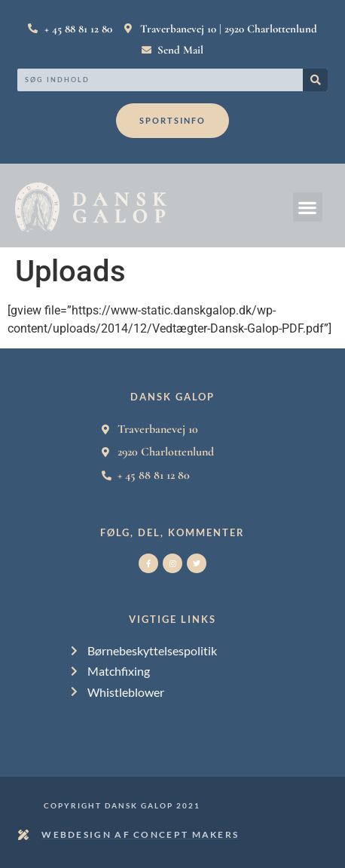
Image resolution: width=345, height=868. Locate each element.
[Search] (315, 80)
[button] (308, 207)
